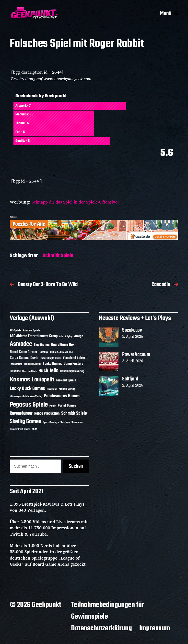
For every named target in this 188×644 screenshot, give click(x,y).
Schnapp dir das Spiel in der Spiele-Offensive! (75, 202)
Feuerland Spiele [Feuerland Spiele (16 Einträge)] (74, 358)
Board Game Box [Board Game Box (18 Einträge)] (63, 345)
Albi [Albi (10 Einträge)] (61, 337)
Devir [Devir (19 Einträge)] (34, 358)
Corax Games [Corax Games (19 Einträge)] (19, 358)
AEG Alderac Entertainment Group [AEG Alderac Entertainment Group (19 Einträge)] (34, 336)
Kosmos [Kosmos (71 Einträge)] (20, 380)
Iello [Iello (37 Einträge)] (54, 371)
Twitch (17, 534)
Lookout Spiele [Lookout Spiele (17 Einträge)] (66, 381)
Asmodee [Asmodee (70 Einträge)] (21, 344)
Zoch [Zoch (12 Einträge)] (35, 429)
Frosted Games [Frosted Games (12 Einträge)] (33, 364)
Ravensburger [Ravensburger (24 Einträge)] (21, 414)
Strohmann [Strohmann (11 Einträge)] (77, 422)
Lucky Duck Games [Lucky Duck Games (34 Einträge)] (27, 389)
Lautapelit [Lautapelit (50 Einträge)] (43, 380)
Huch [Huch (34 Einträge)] (43, 371)
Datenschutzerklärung (101, 628)
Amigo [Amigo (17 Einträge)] (79, 336)
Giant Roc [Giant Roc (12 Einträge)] (15, 371)
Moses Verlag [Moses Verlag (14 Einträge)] (67, 389)
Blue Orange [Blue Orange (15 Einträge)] (42, 345)
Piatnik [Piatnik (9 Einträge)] (53, 406)
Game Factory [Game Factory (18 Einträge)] (74, 364)
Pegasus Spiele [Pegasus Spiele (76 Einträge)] (29, 405)
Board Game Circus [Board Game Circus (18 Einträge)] (23, 352)
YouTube (38, 534)
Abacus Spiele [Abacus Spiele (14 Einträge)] (32, 331)
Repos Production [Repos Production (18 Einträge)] (47, 414)
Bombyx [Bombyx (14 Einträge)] (44, 352)
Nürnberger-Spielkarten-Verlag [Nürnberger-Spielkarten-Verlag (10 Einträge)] (26, 397)
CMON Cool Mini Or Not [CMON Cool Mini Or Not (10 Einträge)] (61, 352)
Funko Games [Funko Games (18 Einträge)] (52, 364)
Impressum (155, 628)
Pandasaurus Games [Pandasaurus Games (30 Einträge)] (62, 396)
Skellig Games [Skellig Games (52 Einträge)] (25, 422)
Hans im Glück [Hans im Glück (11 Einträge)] (29, 371)
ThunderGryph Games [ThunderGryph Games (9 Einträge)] (20, 429)
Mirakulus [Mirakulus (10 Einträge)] (52, 389)
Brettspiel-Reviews (41, 504)
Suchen (76, 466)
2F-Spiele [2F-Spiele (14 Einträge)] (16, 331)
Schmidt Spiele (58, 256)
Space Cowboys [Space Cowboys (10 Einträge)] (51, 422)
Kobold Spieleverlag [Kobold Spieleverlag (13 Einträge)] (72, 371)
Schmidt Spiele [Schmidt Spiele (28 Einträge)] (74, 414)
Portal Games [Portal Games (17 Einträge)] (67, 406)
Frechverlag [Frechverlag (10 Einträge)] (16, 364)
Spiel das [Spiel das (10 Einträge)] (65, 422)
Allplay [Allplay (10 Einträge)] (69, 337)
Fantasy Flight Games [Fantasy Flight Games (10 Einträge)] (51, 358)
